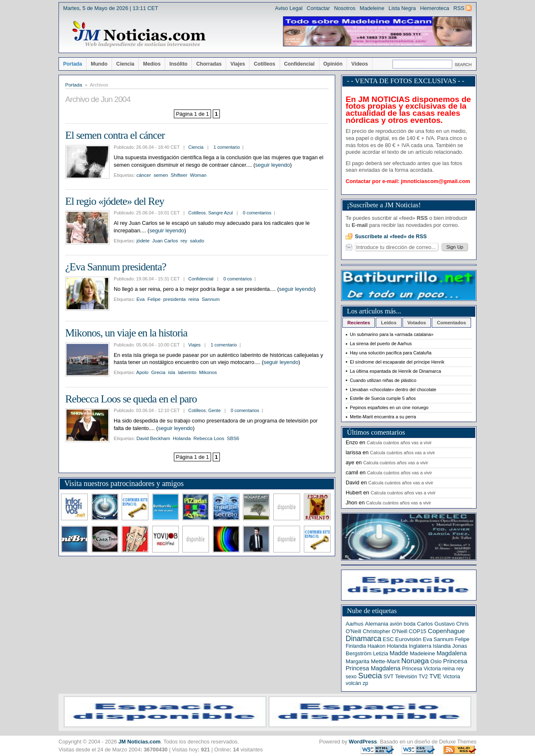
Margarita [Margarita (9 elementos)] (358, 661)
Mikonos (208, 372)
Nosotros (345, 8)
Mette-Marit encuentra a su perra (383, 417)
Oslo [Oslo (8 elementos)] (436, 661)
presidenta (174, 299)
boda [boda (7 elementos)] (410, 624)
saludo (197, 241)
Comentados (451, 323)
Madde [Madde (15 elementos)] (399, 653)
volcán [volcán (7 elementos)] (353, 683)
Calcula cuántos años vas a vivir (399, 443)
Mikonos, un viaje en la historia (126, 333)
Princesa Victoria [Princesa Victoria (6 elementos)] (422, 669)
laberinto (187, 372)
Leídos (389, 323)
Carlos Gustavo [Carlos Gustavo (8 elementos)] (436, 624)
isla (172, 372)
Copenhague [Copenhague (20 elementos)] (447, 631)
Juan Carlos (165, 241)
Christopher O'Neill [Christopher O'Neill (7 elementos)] (385, 631)
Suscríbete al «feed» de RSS (391, 236)
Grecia (158, 372)
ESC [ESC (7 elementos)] (388, 639)
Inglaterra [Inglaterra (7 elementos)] (420, 646)
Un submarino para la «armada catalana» (392, 334)
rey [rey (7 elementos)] (460, 668)
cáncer (144, 175)
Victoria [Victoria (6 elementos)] (452, 677)
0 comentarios (257, 213)
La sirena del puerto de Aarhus (381, 344)
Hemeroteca (435, 8)
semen (161, 175)
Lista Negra (402, 8)
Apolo (142, 372)
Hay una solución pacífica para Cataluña (391, 353)
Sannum (211, 299)
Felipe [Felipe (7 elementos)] (462, 639)
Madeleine (372, 8)
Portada (73, 64)
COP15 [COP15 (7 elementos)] (418, 631)
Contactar (318, 8)
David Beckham (153, 438)
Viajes (238, 64)
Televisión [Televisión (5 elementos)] (406, 677)
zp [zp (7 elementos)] (365, 683)
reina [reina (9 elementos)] (448, 668)
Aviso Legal (289, 8)
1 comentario (227, 147)
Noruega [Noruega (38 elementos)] (415, 661)
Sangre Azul (220, 213)
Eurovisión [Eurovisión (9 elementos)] (409, 639)
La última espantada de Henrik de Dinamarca (395, 371)
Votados (417, 323)
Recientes (359, 323)
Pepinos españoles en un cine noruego (389, 407)
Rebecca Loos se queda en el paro (131, 399)
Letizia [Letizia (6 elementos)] (380, 654)
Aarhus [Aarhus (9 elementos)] (354, 624)
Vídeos (359, 64)
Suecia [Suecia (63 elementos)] (370, 676)
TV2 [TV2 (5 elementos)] (423, 677)
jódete (143, 241)
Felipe (154, 299)
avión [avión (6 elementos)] (396, 624)
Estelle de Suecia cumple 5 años (383, 398)
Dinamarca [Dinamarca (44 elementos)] (363, 639)
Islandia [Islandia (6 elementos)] (442, 646)
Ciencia (125, 64)
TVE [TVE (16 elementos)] (435, 676)
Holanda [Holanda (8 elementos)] (397, 646)
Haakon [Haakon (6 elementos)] (376, 646)
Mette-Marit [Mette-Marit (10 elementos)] (385, 661)
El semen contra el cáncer (115, 135)
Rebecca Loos (209, 438)
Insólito (178, 64)
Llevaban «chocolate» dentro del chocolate (393, 389)
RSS (459, 8)
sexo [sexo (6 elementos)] (351, 677)
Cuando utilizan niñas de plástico (383, 380)
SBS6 (233, 438)
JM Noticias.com (139, 742)
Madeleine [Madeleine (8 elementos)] (422, 653)
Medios (152, 64)
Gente (214, 410)
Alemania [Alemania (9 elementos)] (377, 624)
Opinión (333, 64)
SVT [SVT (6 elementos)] (388, 677)
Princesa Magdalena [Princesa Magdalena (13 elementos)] (373, 668)
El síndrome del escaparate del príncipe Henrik (397, 362)
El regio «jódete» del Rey (115, 201)
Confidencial (299, 64)
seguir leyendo (273, 165)
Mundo (99, 64)
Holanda (182, 438)
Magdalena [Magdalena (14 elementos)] (451, 653)
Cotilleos (264, 64)
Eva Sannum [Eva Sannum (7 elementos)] (438, 639)
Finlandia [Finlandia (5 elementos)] (356, 646)
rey (184, 241)
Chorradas (209, 64)
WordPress (363, 742)
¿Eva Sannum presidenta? (116, 267)
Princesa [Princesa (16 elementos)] (455, 661)
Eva (140, 299)
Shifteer (179, 175)
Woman (198, 175)
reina (194, 299)
